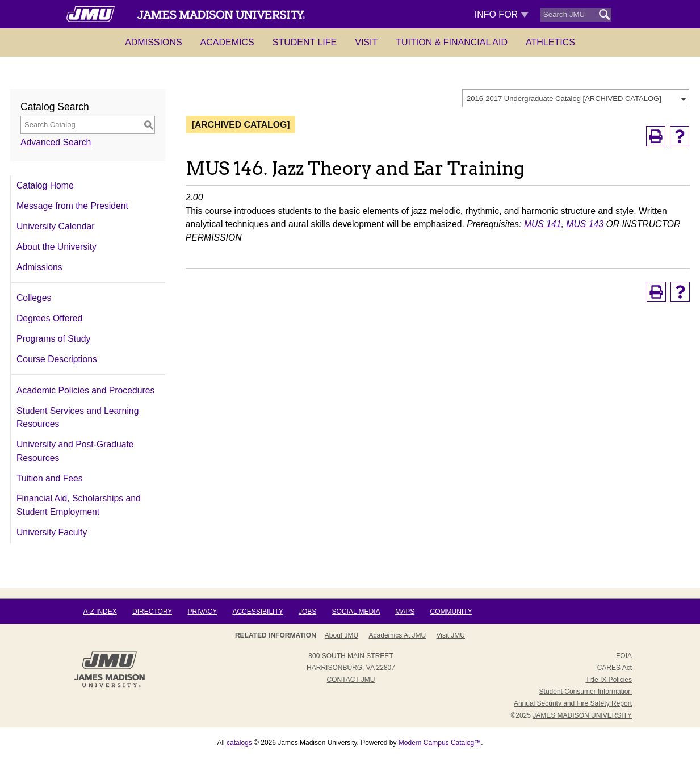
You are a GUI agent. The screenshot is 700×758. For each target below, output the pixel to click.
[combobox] (576, 98)
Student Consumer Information (586, 692)
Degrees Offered (49, 318)
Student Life (305, 42)
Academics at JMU (398, 635)
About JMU (341, 635)
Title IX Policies (609, 680)
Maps (405, 612)
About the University (56, 247)
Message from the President (72, 206)
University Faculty (52, 532)
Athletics (550, 42)
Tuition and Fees (50, 478)
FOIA (624, 656)
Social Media (356, 612)
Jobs (307, 612)
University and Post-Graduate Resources (75, 451)
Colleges (34, 298)
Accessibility (257, 612)
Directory (152, 612)
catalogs (239, 743)
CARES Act (615, 668)
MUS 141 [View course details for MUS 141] (543, 224)
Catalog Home (45, 185)
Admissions (153, 42)
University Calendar (55, 226)
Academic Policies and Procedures (85, 390)
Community (451, 612)
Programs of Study (53, 339)
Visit (366, 42)
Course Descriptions (57, 359)
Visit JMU (451, 635)
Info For (502, 14)
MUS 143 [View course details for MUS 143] (585, 224)
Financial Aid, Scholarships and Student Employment (79, 505)
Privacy (202, 612)
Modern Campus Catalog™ (440, 743)
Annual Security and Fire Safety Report (573, 703)
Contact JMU (351, 680)
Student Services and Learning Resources (77, 418)
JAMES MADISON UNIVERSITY (582, 715)
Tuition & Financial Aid (452, 42)
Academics (227, 42)
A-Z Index (100, 612)
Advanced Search (56, 142)
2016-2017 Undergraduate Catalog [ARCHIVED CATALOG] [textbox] (564, 99)
